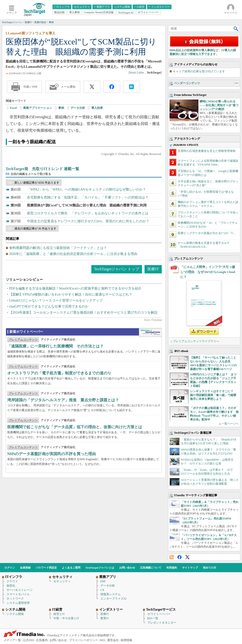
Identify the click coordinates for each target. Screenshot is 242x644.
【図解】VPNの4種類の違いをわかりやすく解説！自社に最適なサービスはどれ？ (71, 294)
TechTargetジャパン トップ (117, 269)
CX (102, 590)
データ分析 (78, 108)
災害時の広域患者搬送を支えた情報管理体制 (207, 151)
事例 (61, 108)
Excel (13, 108)
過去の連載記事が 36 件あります (35, 229)
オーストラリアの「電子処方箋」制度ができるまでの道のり (59, 373)
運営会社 (113, 640)
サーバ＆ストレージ (20, 590)
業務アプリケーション (38, 108)
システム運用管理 (18, 603)
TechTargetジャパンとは (100, 568)
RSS (172, 557)
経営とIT (59, 614)
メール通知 (68, 87)
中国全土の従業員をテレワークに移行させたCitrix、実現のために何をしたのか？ (88, 221)
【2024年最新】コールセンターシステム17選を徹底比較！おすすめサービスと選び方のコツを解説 (83, 313)
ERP (103, 581)
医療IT (153, 269)
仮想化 (11, 586)
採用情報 (126, 640)
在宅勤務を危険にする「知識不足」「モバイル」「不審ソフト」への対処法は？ (88, 197)
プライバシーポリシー (84, 640)
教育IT (105, 618)
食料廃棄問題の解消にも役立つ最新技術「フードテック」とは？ (58, 248)
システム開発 (15, 614)
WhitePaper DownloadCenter (150, 333)
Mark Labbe (137, 73)
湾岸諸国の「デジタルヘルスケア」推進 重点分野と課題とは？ (63, 400)
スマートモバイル (18, 594)
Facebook (180, 557)
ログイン (10, 568)
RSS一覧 (153, 618)
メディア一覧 (12, 640)
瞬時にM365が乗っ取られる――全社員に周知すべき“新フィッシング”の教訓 (219, 105)
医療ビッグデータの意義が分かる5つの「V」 (207, 233)
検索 (236, 29)
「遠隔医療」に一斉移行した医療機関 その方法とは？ (55, 346)
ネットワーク (15, 599)
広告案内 (42, 640)
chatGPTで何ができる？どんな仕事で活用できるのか (49, 307)
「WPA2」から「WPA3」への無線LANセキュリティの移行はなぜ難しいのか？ (86, 189)
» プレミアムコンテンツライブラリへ (195, 341)
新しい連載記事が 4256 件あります (37, 183)
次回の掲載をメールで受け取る (31, 174)
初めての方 (210, 568)
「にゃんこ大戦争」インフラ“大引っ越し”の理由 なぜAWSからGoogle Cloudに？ (208, 272)
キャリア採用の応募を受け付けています (199, 71)
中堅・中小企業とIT (66, 618)
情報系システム (111, 594)
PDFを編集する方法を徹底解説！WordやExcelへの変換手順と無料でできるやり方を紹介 (75, 288)
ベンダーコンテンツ (187, 83)
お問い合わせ (127, 568)
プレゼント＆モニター (162, 623)
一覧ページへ (230, 424)
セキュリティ (62, 581)
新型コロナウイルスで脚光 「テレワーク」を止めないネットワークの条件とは (88, 213)
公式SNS (28, 640)
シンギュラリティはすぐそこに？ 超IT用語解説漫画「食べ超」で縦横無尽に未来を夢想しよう (213, 395)
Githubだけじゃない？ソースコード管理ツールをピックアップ (56, 300)
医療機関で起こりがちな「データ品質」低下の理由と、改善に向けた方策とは (75, 427)
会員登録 (25, 568)
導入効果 (97, 108)
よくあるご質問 (71, 568)
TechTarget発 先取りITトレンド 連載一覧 (43, 169)
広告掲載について (151, 568)
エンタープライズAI (114, 599)
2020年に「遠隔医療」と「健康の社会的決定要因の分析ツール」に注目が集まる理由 (73, 254)
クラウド (12, 581)
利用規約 (172, 568)
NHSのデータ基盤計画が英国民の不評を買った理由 (52, 454)
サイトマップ (190, 568)
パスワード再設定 (46, 568)
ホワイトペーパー (159, 614)
